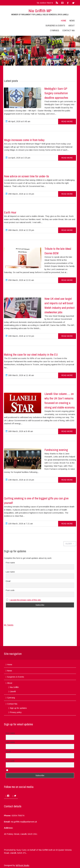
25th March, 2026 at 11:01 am (20, 280)
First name (10, 563)
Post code (10, 590)
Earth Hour (10, 212)
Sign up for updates (18, 708)
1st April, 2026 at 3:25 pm (18, 158)
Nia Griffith (14, 687)
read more (67, 121)
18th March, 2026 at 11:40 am (20, 375)
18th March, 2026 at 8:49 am (19, 431)
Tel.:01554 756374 (45, 3)
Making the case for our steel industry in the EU (31, 355)
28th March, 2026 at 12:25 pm (20, 230)
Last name (10, 572)
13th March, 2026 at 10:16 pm (20, 480)
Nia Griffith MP (40, 11)
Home (64, 21)
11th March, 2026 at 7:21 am (19, 524)
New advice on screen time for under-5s (26, 176)
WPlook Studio (22, 865)
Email (8, 581)
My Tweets (9, 625)
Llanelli (13, 691)
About (72, 25)
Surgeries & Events (55, 25)
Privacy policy (16, 712)
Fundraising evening (56, 450)
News (72, 21)
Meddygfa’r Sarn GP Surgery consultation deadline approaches (56, 93)
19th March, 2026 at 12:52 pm (20, 336)
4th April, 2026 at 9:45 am (18, 121)
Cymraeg (55, 30)
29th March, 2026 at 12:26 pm (20, 194)
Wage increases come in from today (24, 140)
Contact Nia (69, 30)
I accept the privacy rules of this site (25, 600)
